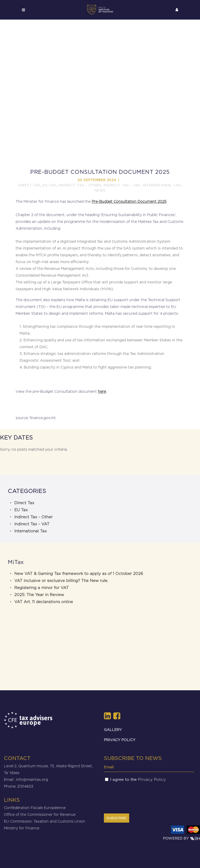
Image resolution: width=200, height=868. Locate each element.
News (100, 190)
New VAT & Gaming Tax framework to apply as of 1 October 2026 (79, 574)
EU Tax (49, 185)
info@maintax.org (32, 779)
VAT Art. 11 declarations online (44, 602)
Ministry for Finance (22, 828)
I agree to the (138, 780)
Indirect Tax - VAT (122, 185)
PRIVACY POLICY (120, 740)
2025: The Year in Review (39, 595)
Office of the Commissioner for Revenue (40, 814)
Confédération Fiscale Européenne (35, 808)
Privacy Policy (152, 780)
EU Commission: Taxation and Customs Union (45, 821)
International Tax (162, 185)
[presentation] (143, 798)
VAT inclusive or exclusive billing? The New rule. (61, 581)
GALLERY (113, 730)
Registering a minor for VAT (42, 588)
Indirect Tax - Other (80, 185)
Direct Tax (29, 185)
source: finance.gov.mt (36, 418)
